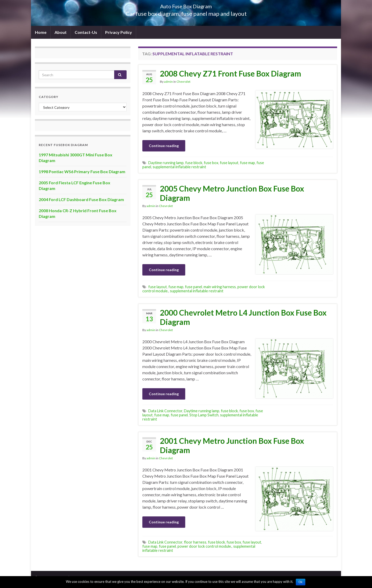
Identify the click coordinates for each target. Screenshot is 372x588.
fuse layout (229, 163)
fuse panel (193, 287)
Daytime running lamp (166, 163)
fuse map (247, 163)
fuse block (194, 163)
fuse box (211, 163)
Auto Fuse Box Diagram (186, 5)
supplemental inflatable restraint (179, 167)
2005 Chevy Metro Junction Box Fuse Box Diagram (232, 193)
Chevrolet (183, 82)
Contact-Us (86, 32)
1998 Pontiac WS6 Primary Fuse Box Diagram (82, 171)
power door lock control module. (205, 546)
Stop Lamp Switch (204, 415)
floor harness (195, 542)
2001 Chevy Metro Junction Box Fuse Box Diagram (232, 445)
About (61, 32)
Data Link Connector (165, 411)
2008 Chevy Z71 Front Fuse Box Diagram (231, 73)
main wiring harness (220, 287)
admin (168, 82)
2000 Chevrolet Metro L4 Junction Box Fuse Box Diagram (243, 317)
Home (41, 32)
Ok (301, 582)
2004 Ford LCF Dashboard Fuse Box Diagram (81, 199)
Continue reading (164, 146)
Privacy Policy (119, 32)
